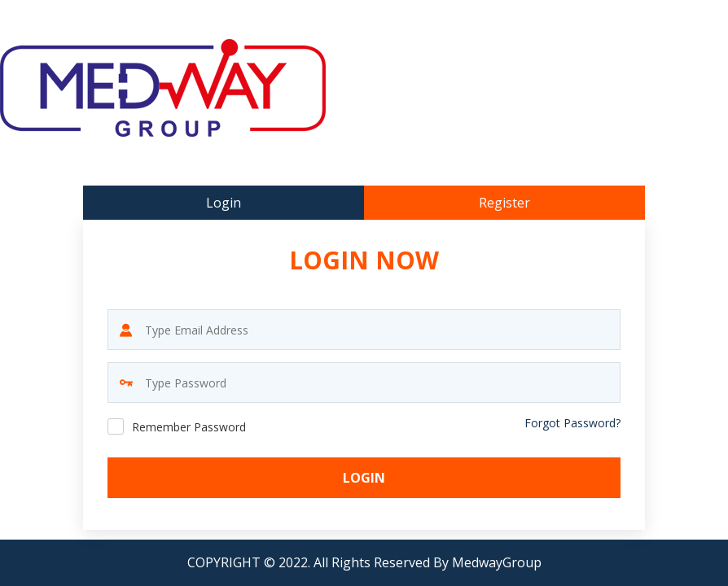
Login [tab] (224, 203)
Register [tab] (504, 203)
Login (364, 478)
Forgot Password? (572, 423)
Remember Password (189, 427)
